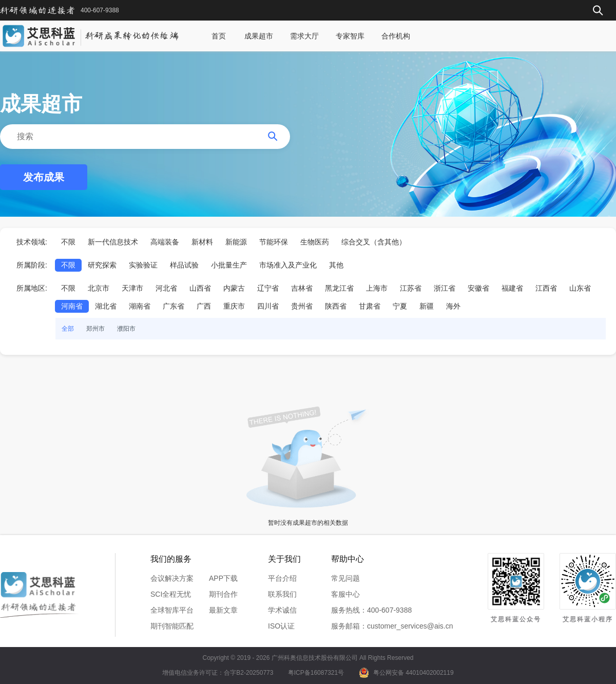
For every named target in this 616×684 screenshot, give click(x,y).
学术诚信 (282, 610)
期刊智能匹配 (172, 626)
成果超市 (259, 36)
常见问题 (345, 578)
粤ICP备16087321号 (316, 673)
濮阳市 (126, 329)
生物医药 (315, 242)
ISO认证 (281, 626)
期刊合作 (223, 594)
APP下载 (223, 578)
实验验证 (143, 265)
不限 (68, 242)
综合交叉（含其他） (374, 242)
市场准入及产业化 (288, 265)
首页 (219, 36)
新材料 (202, 242)
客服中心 (345, 594)
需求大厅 (304, 36)
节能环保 (274, 242)
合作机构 (396, 36)
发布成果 (44, 177)
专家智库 (350, 36)
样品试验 (184, 265)
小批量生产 (229, 265)
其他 (336, 265)
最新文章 (223, 610)
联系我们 (282, 594)
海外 (453, 306)
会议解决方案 (172, 578)
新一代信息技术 (113, 242)
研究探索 (102, 265)
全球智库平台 (172, 610)
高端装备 (165, 242)
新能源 (236, 242)
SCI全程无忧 (171, 594)
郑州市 (95, 329)
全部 (68, 329)
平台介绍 (282, 578)
